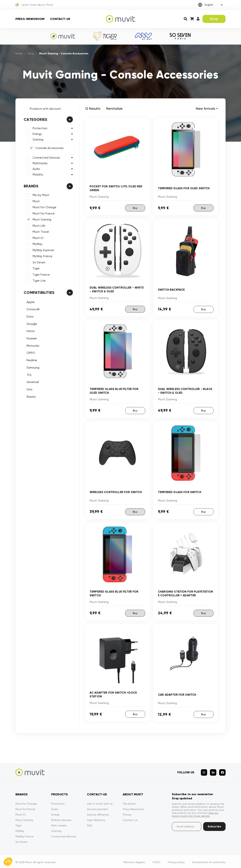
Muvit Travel (40, 231)
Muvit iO (37, 237)
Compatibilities (38, 292)
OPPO (30, 352)
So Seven (38, 262)
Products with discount (45, 108)
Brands (30, 185)
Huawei (31, 338)
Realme (31, 359)
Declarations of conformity (209, 860)
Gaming (37, 139)
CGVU (156, 860)
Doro (29, 316)
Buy (135, 208)
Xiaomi (30, 396)
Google (31, 323)
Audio (36, 168)
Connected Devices (46, 157)
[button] (8, 862)
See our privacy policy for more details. (195, 813)
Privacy (127, 813)
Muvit (35, 201)
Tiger (35, 268)
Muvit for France (25, 807)
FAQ (90, 824)
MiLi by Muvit (40, 194)
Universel (32, 381)
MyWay (37, 243)
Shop (214, 19)
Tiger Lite (38, 280)
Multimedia (39, 163)
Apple (30, 301)
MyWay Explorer (43, 249)
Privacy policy (176, 860)
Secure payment (98, 807)
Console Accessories (49, 147)
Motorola (32, 345)
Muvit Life (38, 225)
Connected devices (64, 835)
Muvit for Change (26, 802)
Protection (39, 128)
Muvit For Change (44, 207)
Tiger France (40, 274)
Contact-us (60, 19)
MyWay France (42, 255)
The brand (129, 802)
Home (19, 53)
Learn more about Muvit (34, 5)
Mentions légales (134, 860)
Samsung (32, 367)
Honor (30, 330)
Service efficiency (98, 813)
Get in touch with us (100, 802)
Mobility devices (61, 818)
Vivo (29, 389)
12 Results (93, 108)
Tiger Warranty (96, 818)
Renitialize (114, 108)
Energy (36, 133)
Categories (35, 119)
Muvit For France (43, 213)
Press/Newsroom (30, 19)
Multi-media (59, 824)
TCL (28, 374)
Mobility (37, 174)
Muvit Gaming (41, 219)
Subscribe (214, 825)
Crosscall (32, 308)
